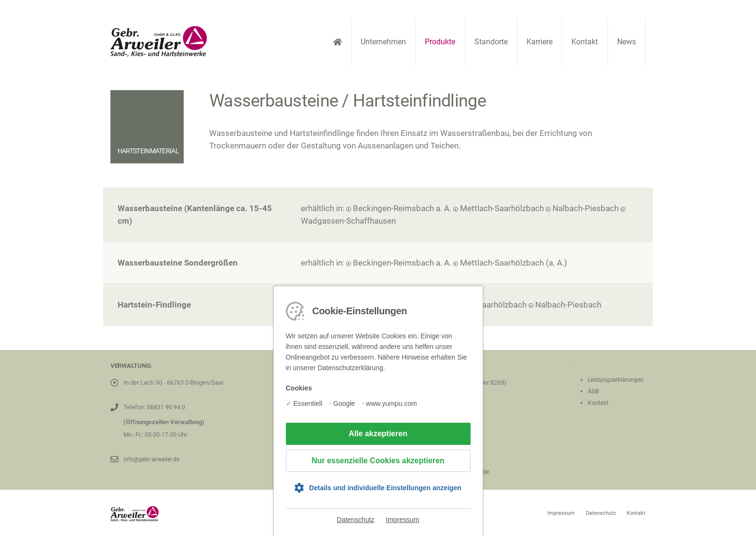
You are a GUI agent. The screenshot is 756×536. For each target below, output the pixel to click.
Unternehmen (383, 42)
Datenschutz (356, 520)
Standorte (491, 42)
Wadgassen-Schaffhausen (348, 221)
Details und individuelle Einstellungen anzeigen (385, 488)
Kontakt (585, 42)
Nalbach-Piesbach (586, 208)
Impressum (402, 520)
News (627, 42)
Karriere (540, 42)
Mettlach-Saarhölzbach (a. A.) (513, 263)
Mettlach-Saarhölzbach (502, 208)
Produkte (440, 42)
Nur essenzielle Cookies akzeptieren (378, 461)
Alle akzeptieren (378, 434)
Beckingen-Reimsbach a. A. (402, 208)
